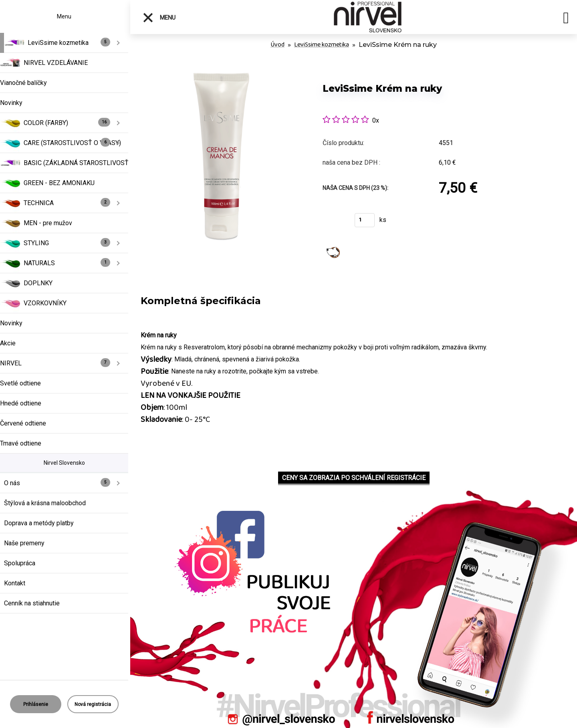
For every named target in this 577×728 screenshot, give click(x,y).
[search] (566, 19)
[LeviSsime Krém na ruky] (221, 72)
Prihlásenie (36, 704)
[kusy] (365, 220)
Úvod (277, 45)
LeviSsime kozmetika (322, 45)
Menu (159, 18)
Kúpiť (334, 223)
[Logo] (368, 17)
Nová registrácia (93, 704)
